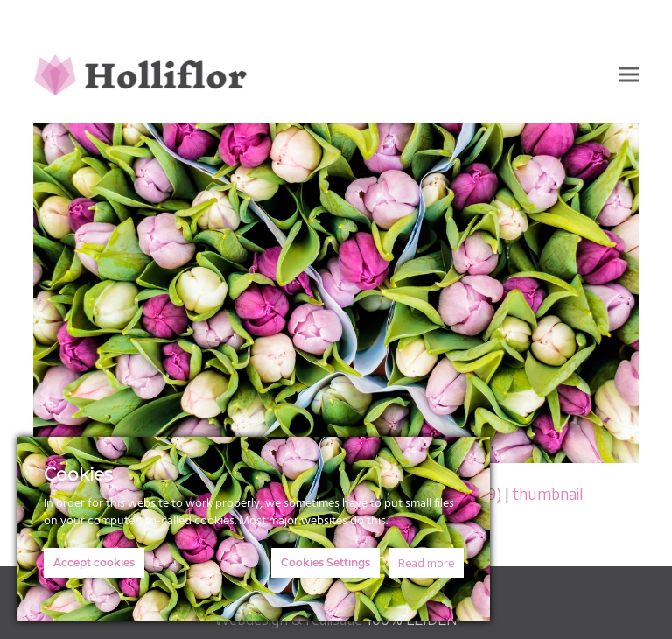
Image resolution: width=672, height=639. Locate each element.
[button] (629, 74)
